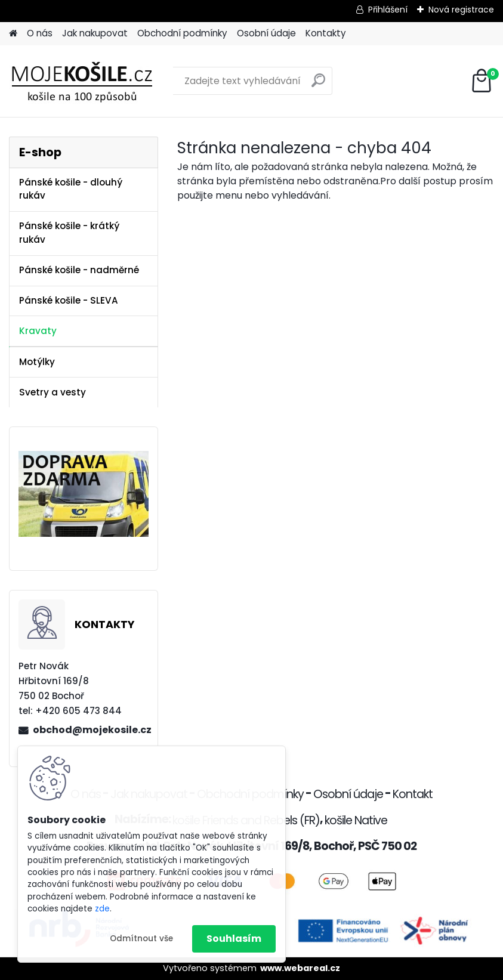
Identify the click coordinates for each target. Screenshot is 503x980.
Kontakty (326, 33)
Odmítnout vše (141, 939)
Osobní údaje (266, 33)
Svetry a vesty (53, 392)
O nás (40, 33)
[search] (318, 85)
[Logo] (91, 81)
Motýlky (37, 362)
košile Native (356, 820)
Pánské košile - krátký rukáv (69, 233)
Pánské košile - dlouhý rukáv (71, 189)
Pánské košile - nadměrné (79, 270)
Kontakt (413, 794)
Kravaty (38, 331)
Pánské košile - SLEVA (69, 300)
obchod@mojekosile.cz (90, 730)
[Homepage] (13, 34)
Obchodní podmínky (182, 33)
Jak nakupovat (95, 33)
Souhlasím (234, 939)
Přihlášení (388, 10)
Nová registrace (461, 10)
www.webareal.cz (300, 968)
